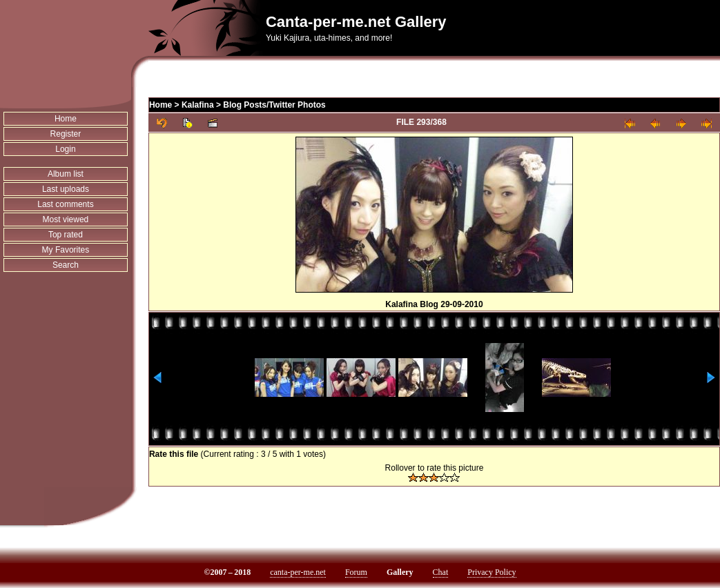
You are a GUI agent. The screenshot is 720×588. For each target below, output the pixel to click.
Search (66, 265)
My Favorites (66, 250)
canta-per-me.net (298, 572)
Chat (441, 572)
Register (66, 134)
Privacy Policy (492, 572)
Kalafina (198, 105)
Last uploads (66, 189)
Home (66, 119)
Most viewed (66, 219)
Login (65, 149)
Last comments (65, 204)
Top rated (66, 235)
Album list (66, 174)
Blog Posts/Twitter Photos (274, 105)
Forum (356, 572)
